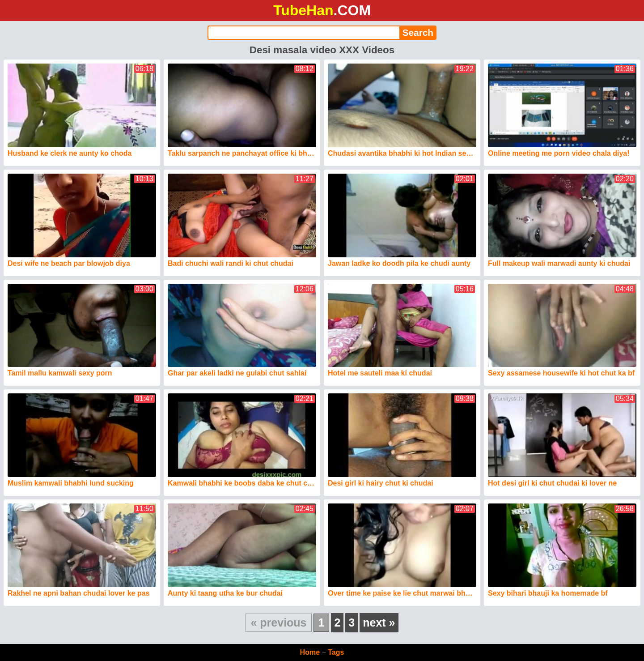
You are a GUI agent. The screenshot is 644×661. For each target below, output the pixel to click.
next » (379, 623)
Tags (336, 652)
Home (310, 652)
